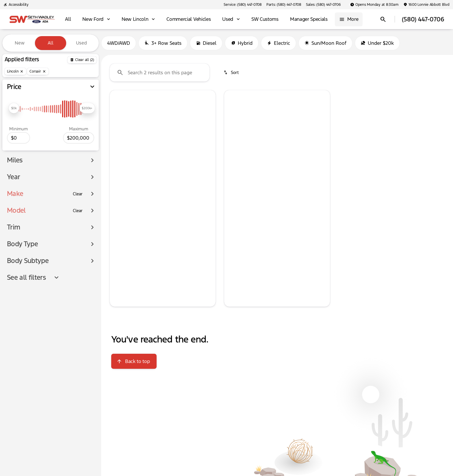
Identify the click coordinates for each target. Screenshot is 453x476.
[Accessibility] (16, 5)
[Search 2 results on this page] (160, 73)
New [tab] (20, 43)
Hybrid (242, 43)
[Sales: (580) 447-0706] (323, 5)
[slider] (14, 108)
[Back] (82, 60)
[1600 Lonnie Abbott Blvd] (426, 5)
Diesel (206, 43)
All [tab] (51, 43)
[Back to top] (134, 361)
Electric (279, 43)
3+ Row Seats (163, 43)
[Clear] (78, 194)
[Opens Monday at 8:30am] (374, 5)
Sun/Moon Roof (325, 43)
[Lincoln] (15, 71)
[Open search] (383, 19)
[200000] (79, 138)
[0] (18, 138)
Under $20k (377, 43)
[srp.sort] (232, 73)
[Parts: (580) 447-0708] (284, 5)
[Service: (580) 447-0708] (243, 5)
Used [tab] (81, 43)
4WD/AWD (119, 43)
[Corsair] (38, 71)
